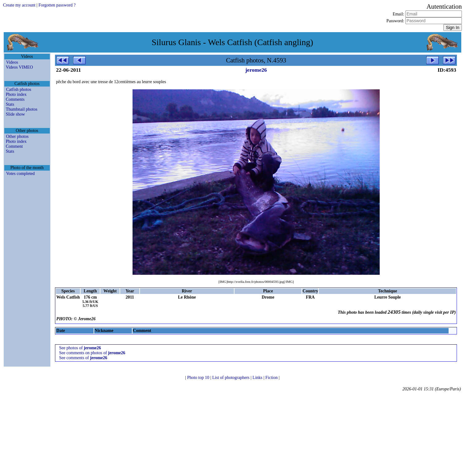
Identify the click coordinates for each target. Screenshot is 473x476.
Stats (10, 104)
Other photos (17, 136)
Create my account (19, 5)
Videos (12, 62)
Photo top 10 (199, 378)
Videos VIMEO (19, 67)
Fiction (272, 378)
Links (258, 378)
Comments (15, 99)
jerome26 (256, 70)
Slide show (15, 114)
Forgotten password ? (57, 5)
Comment (14, 146)
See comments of (83, 358)
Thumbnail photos (22, 109)
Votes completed (21, 174)
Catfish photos (19, 89)
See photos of (80, 348)
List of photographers (231, 378)
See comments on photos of (92, 353)
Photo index (16, 94)
